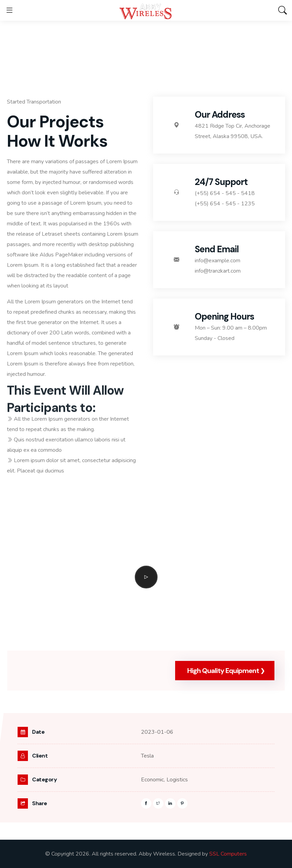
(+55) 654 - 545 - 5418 (225, 193)
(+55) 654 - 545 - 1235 (225, 204)
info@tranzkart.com (218, 271)
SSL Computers (228, 854)
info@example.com (218, 261)
